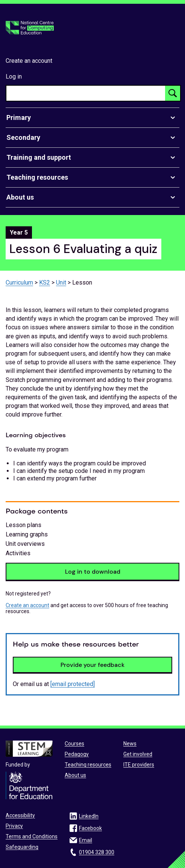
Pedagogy (77, 754)
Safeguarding (22, 847)
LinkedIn (89, 816)
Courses (74, 744)
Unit (61, 283)
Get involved (138, 754)
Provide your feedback (92, 665)
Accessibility (20, 815)
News (130, 744)
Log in (14, 76)
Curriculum (19, 283)
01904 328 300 (97, 852)
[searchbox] (86, 93)
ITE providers (139, 765)
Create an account (29, 61)
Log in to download (93, 572)
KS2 (45, 283)
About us (75, 775)
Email (86, 840)
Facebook (90, 828)
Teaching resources (88, 765)
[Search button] (173, 93)
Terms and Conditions (32, 836)
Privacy (14, 826)
